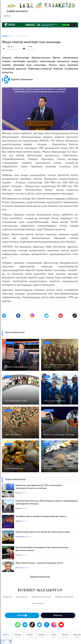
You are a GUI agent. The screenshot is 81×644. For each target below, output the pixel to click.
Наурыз (42, 636)
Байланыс (58, 615)
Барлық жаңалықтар (40, 577)
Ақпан (30, 636)
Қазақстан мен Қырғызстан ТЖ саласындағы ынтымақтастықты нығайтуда (39, 487)
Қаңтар (18, 636)
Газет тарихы (22, 597)
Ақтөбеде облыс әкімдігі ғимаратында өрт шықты (41, 516)
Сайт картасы (38, 603)
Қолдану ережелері (64, 597)
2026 (6, 636)
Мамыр (65, 636)
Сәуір (53, 636)
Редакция (7, 597)
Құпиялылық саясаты (41, 597)
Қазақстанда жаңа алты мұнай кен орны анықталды (43, 532)
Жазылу (22, 615)
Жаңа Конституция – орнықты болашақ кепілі (39, 563)
